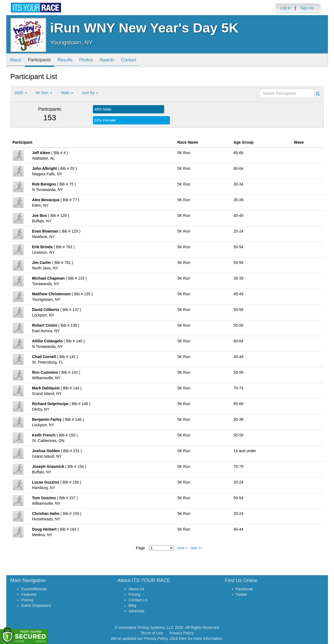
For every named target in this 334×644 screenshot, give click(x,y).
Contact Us (138, 600)
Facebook (244, 589)
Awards (119, 61)
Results (72, 61)
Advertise (137, 611)
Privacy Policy (182, 633)
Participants (43, 61)
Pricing (27, 600)
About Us (137, 589)
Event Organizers (36, 605)
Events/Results (34, 589)
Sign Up (307, 8)
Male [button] (67, 93)
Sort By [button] (90, 93)
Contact (144, 61)
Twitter (241, 594)
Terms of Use (152, 633)
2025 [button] (21, 93)
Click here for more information (196, 638)
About (17, 61)
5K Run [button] (44, 93)
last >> (197, 548)
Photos (96, 61)
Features (29, 594)
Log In (285, 8)
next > (182, 548)
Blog (133, 605)
